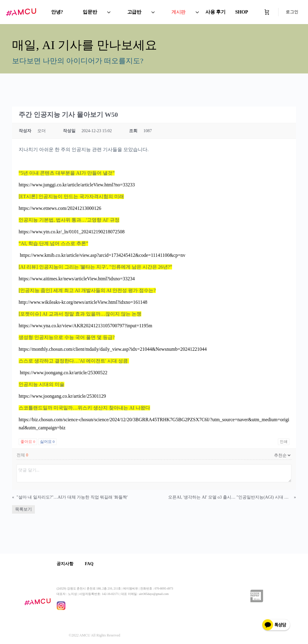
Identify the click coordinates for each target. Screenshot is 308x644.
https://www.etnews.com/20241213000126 (60, 208)
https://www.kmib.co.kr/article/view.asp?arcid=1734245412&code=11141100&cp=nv (102, 255)
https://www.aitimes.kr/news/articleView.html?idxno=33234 (77, 279)
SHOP (242, 12)
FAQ (90, 564)
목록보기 (23, 509)
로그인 (292, 12)
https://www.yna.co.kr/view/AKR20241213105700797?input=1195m (85, 326)
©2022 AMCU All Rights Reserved (94, 635)
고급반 (134, 12)
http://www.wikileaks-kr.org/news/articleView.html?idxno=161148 (83, 302)
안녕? (57, 12)
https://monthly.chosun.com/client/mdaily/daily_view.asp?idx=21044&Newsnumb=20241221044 (113, 349)
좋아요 (28, 442)
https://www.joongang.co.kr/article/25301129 (62, 396)
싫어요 (47, 442)
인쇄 (284, 442)
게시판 (179, 12)
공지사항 (65, 564)
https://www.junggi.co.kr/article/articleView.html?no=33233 (77, 185)
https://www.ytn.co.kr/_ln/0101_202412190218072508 (72, 232)
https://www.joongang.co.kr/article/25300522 (63, 373)
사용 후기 (216, 12)
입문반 (90, 12)
